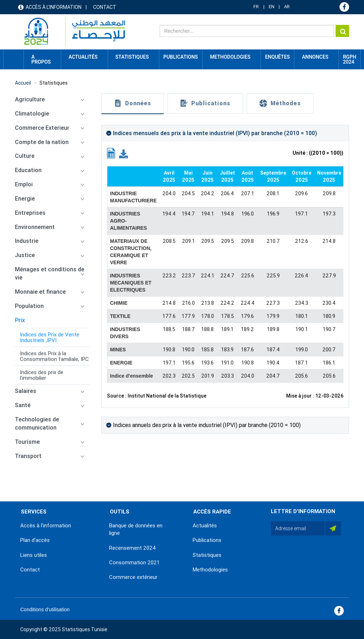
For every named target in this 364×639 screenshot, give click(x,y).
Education (28, 170)
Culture (25, 156)
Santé (23, 405)
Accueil (14, 57)
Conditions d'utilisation (45, 609)
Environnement (35, 227)
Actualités (205, 526)
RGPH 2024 (350, 59)
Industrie (27, 241)
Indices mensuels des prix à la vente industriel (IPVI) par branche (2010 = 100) (215, 133)
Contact (105, 7)
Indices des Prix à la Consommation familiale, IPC (54, 356)
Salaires (26, 391)
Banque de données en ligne (136, 529)
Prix (20, 320)
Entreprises (30, 213)
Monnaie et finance (40, 292)
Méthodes (286, 103)
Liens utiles (34, 555)
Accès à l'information (53, 7)
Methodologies (210, 570)
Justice (25, 255)
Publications (181, 57)
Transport (28, 456)
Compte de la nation (42, 142)
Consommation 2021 (134, 563)
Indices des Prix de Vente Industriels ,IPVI (50, 337)
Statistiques (53, 83)
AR (287, 7)
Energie (25, 199)
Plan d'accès (35, 540)
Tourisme (27, 442)
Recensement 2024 (133, 548)
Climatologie (32, 114)
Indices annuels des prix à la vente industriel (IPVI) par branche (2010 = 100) (207, 425)
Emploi (24, 184)
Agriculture (30, 99)
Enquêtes (278, 57)
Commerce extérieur (133, 577)
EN (272, 7)
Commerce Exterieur (42, 128)
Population (29, 306)
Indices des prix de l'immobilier (42, 375)
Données (138, 103)
